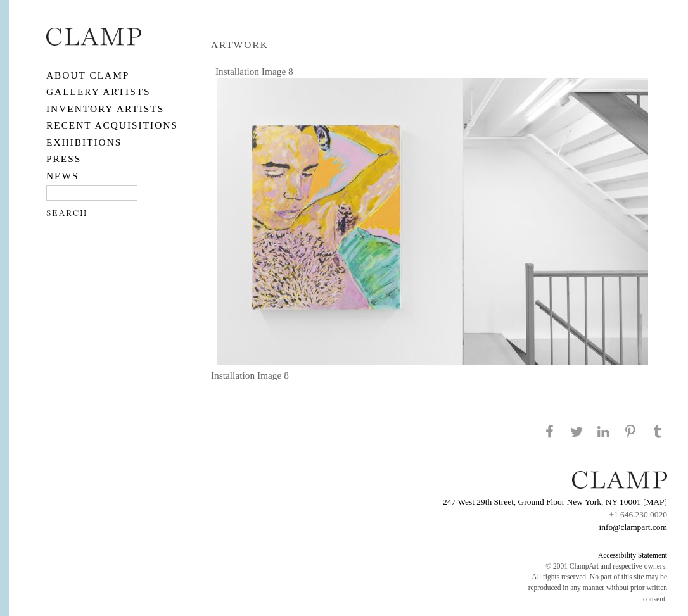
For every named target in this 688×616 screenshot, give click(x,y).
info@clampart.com (633, 527)
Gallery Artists (99, 91)
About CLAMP (88, 75)
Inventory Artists (105, 109)
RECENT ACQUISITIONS (112, 125)
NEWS (63, 176)
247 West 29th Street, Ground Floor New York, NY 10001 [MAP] (555, 502)
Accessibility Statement (633, 555)
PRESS (64, 159)
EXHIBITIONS (84, 142)
